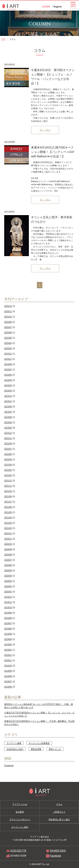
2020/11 (8, 539)
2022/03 (8, 470)
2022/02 (8, 475)
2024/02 (8, 391)
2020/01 (8, 592)
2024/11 (8, 359)
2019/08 (8, 618)
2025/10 (8, 317)
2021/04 (8, 518)
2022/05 (8, 459)
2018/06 (8, 687)
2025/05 (8, 338)
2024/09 (8, 364)
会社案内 (20, 812)
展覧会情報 (36, 749)
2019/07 (8, 623)
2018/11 (8, 660)
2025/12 (8, 306)
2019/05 (8, 634)
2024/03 (8, 385)
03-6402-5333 (58, 851)
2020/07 (8, 560)
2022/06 (8, 454)
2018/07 (8, 682)
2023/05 (8, 417)
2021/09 (8, 496)
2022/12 (8, 433)
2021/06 (8, 507)
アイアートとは (20, 804)
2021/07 (8, 502)
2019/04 (8, 639)
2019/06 (8, 629)
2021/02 (8, 528)
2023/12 (8, 396)
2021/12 (8, 481)
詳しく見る (45, 130)
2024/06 (8, 375)
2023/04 (8, 422)
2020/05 (8, 571)
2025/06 (8, 333)
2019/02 (8, 645)
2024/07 (8, 370)
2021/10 (8, 491)
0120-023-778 (18, 851)
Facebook (9, 766)
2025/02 (8, 348)
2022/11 (8, 438)
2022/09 (8, 444)
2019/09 (8, 613)
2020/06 (8, 565)
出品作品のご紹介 (15, 749)
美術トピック (55, 749)
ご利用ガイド (59, 812)
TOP (3, 39)
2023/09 (8, 407)
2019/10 (8, 608)
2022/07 (8, 449)
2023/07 (8, 412)
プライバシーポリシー (20, 819)
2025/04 (8, 343)
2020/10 (8, 544)
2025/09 (8, 322)
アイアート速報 (14, 743)
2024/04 (8, 380)
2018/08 (8, 676)
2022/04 (8, 465)
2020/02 (8, 586)
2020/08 (8, 555)
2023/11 (8, 401)
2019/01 (8, 650)
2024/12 (8, 354)
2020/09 (8, 549)
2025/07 (8, 327)
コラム (59, 804)
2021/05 (8, 512)
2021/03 (8, 523)
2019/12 (8, 597)
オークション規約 (20, 827)
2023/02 (8, 428)
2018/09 (8, 671)
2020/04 (8, 576)
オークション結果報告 (39, 743)
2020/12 (8, 534)
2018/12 (8, 655)
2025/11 (8, 311)
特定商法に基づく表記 (59, 819)
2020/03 (8, 581)
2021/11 (8, 486)
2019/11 (8, 602)
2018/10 (8, 666)
